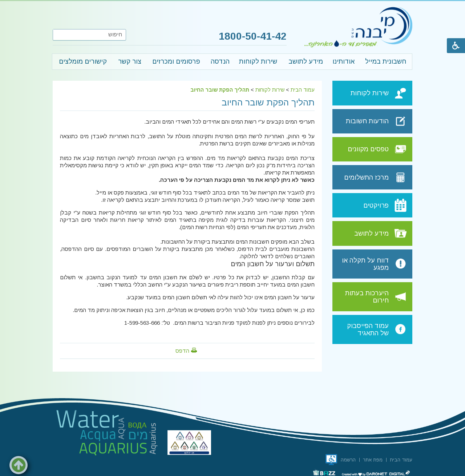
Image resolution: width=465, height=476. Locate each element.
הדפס (182, 351)
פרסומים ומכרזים (176, 61)
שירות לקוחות (258, 61)
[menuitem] (385, 62)
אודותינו (343, 61)
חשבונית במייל (386, 61)
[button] (59, 35)
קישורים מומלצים (83, 61)
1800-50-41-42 (251, 36)
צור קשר (130, 61)
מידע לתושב (306, 61)
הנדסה (220, 61)
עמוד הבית (303, 90)
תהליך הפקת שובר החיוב (220, 90)
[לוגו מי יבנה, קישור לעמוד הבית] (358, 27)
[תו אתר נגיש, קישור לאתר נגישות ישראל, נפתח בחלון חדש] (331, 460)
